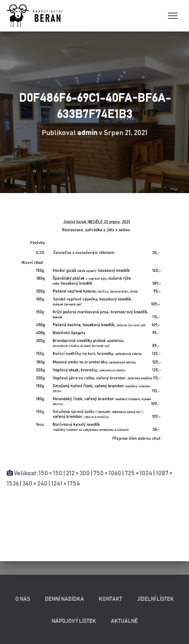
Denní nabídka (64, 599)
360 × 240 (35, 484)
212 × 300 (78, 473)
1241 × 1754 (66, 484)
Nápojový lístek (74, 621)
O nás (23, 599)
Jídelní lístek (155, 599)
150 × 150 (51, 473)
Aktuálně (124, 621)
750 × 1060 (107, 473)
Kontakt (110, 599)
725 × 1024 (138, 473)
